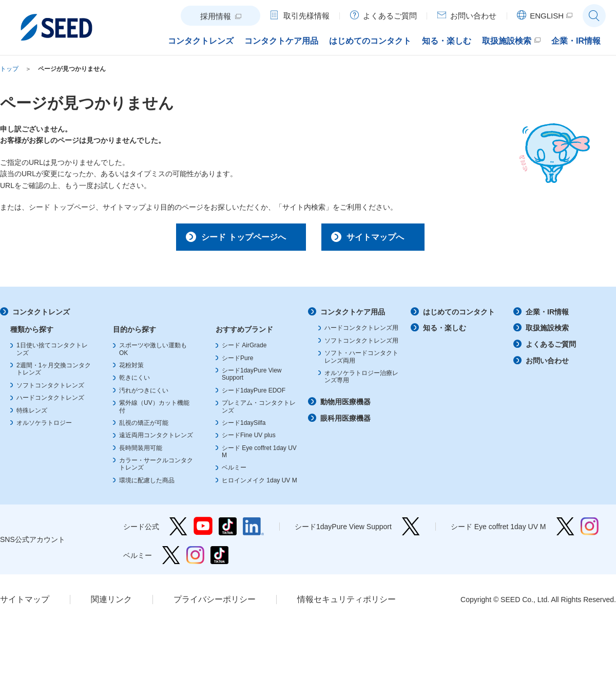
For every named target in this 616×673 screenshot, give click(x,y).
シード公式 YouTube (203, 530)
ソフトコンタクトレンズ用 (361, 344)
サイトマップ (25, 603)
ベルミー (234, 472)
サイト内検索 (594, 16)
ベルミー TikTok (219, 559)
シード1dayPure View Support (411, 530)
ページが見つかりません (72, 69)
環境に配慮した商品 (147, 484)
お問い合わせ (547, 364)
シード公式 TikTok (228, 530)
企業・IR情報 (547, 315)
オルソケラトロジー (44, 426)
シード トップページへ (234, 238)
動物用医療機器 (345, 405)
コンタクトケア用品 (353, 315)
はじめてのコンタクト (459, 315)
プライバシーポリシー (215, 603)
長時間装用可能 (141, 452)
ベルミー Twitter (171, 559)
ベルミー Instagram (195, 559)
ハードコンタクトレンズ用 (361, 332)
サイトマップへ (381, 238)
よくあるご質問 (551, 348)
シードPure (237, 362)
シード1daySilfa (244, 426)
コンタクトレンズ (41, 315)
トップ (9, 69)
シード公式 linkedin (253, 530)
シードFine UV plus (249, 439)
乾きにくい (134, 382)
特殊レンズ (32, 414)
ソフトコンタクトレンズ (50, 389)
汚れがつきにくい (144, 394)
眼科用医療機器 (345, 422)
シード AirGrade (244, 349)
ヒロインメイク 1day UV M (259, 484)
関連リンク (111, 603)
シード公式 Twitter (178, 530)
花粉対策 (131, 369)
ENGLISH (547, 16)
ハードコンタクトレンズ (50, 401)
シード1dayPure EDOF (254, 394)
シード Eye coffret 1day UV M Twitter (565, 530)
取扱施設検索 (547, 332)
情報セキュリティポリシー (346, 603)
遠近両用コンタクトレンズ (156, 439)
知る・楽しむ (445, 332)
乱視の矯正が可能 (144, 426)
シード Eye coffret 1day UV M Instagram (590, 530)
